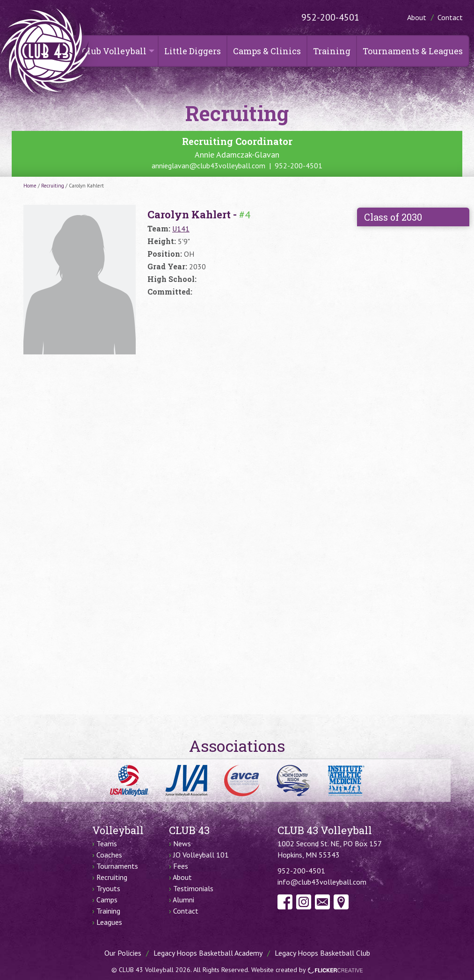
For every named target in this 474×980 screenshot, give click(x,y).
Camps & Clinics (267, 51)
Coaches (109, 855)
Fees (181, 866)
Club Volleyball (114, 51)
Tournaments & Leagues (413, 51)
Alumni (183, 900)
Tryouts (108, 888)
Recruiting (53, 186)
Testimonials (193, 888)
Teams (107, 843)
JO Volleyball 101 (201, 855)
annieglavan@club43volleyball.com (208, 166)
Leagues (109, 922)
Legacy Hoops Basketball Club (322, 953)
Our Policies (123, 953)
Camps (107, 900)
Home (30, 186)
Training (332, 51)
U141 (181, 229)
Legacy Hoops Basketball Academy (208, 953)
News (182, 843)
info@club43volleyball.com (322, 882)
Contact (450, 17)
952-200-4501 (330, 17)
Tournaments (117, 866)
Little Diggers (193, 51)
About (417, 17)
